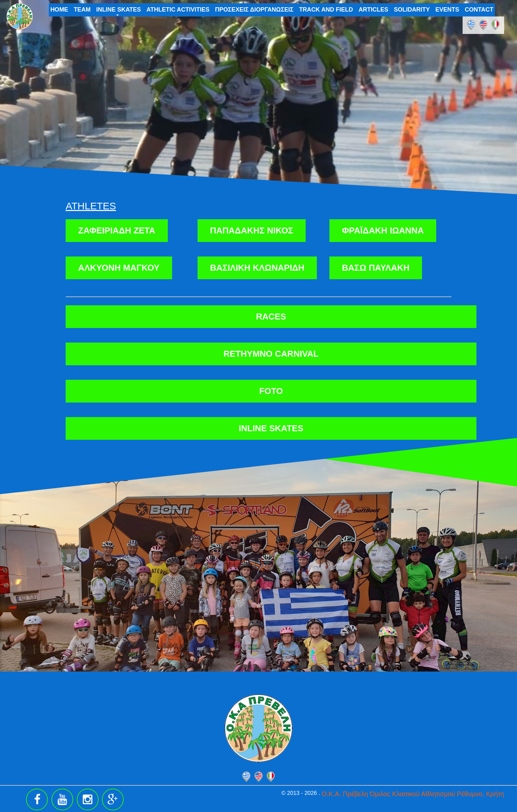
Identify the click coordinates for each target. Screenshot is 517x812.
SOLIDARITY (412, 10)
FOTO (271, 391)
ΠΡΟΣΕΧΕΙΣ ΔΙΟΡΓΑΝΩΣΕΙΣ (254, 10)
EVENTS (447, 10)
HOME (59, 10)
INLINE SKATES (119, 10)
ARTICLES (373, 10)
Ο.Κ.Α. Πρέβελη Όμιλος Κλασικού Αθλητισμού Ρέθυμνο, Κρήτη (413, 794)
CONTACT (479, 10)
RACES (271, 316)
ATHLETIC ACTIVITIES (178, 10)
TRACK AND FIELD (326, 10)
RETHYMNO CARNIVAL (271, 354)
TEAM (82, 10)
